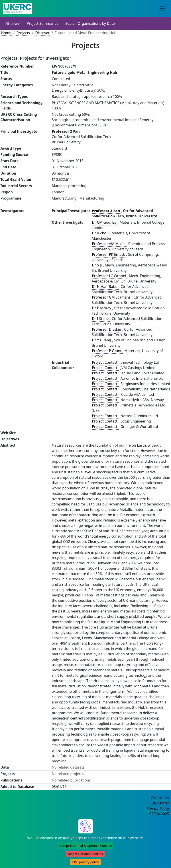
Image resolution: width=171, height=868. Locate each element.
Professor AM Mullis (109, 244)
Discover (12, 24)
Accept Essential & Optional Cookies (86, 846)
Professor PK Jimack (109, 254)
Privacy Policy (158, 808)
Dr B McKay (102, 308)
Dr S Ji (97, 265)
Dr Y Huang (102, 340)
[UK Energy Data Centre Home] (17, 8)
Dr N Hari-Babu (105, 287)
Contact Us (160, 798)
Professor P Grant (107, 351)
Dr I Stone (101, 319)
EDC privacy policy (85, 862)
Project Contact (105, 362)
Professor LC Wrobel (109, 276)
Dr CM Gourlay (105, 222)
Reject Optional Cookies (85, 854)
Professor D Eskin (107, 329)
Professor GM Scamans (112, 297)
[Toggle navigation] (162, 8)
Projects (23, 33)
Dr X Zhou (101, 233)
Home (6, 33)
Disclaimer (160, 803)
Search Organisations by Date (90, 23)
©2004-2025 (159, 814)
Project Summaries (42, 23)
